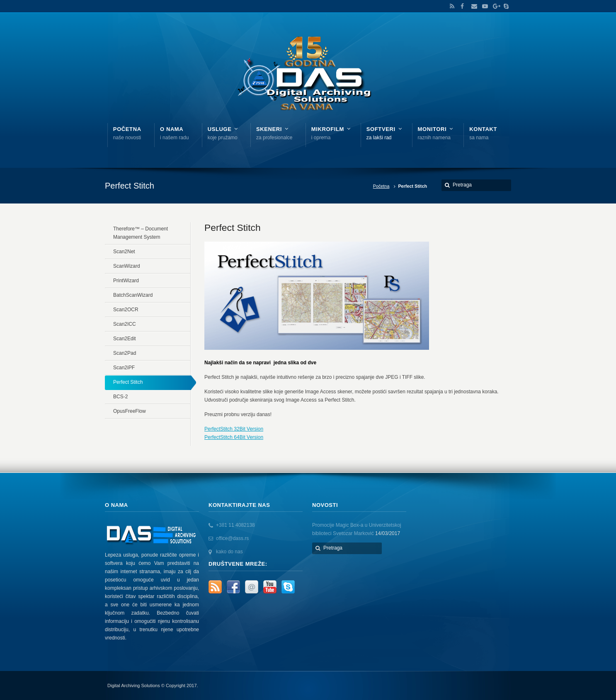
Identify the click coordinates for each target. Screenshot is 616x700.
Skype (504, 6)
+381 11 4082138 (235, 525)
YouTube (483, 6)
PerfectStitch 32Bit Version (234, 429)
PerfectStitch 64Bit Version (234, 437)
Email (472, 6)
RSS (451, 6)
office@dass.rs (232, 538)
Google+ (494, 6)
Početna (381, 186)
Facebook (461, 6)
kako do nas (229, 552)
